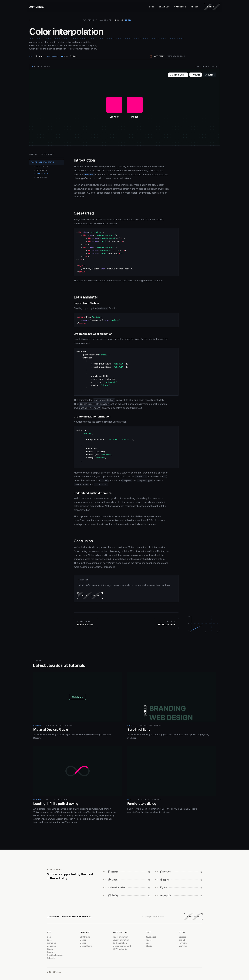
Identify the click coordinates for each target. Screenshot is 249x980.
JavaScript (105, 20)
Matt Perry (159, 56)
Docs (152, 7)
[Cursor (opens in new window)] (179, 872)
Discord (183, 937)
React (149, 940)
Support (51, 952)
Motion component (122, 946)
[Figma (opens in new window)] (179, 888)
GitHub (182, 940)
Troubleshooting (55, 955)
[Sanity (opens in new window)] (127, 896)
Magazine (51, 946)
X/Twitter (184, 943)
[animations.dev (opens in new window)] (127, 888)
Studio (50, 949)
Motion (83, 940)
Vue (148, 943)
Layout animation (121, 940)
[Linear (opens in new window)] (127, 880)
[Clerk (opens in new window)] (179, 880)
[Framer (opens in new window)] (127, 872)
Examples (164, 7)
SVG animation (120, 943)
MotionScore (86, 946)
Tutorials (180, 7)
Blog (49, 937)
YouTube (183, 946)
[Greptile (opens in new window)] (179, 896)
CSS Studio (85, 937)
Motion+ (212, 7)
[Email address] (163, 917)
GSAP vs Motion (120, 949)
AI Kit (195, 7)
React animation (120, 937)
